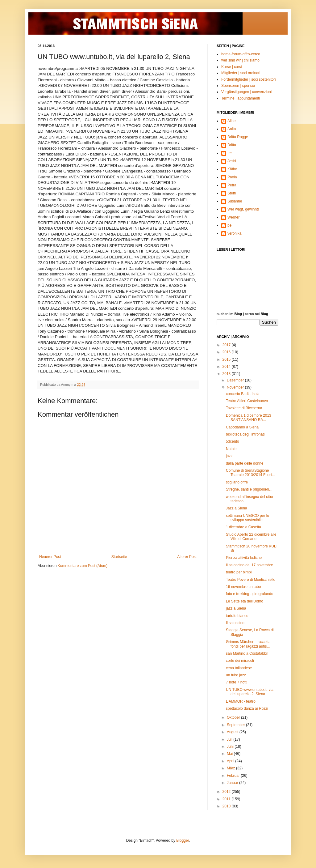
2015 (227, 360)
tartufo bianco (237, 616)
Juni (231, 747)
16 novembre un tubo (243, 587)
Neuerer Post (50, 557)
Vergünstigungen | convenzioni (246, 92)
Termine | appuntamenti (241, 98)
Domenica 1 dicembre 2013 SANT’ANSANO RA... (249, 418)
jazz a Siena (236, 608)
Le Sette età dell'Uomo (245, 601)
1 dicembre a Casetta (243, 527)
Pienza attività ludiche (244, 558)
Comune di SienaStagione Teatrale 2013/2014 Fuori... (250, 473)
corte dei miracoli (240, 661)
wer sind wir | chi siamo (240, 60)
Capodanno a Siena (242, 427)
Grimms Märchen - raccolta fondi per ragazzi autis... (248, 644)
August (233, 732)
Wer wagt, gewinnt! (243, 209)
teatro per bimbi (239, 572)
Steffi (232, 193)
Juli (230, 739)
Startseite (119, 557)
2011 (227, 799)
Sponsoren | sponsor (238, 86)
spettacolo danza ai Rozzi (247, 708)
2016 (227, 352)
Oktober (234, 717)
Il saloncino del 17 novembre (249, 565)
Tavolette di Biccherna (244, 408)
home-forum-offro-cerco (241, 54)
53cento (233, 441)
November (236, 387)
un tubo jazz (236, 675)
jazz (229, 456)
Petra (232, 185)
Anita (232, 129)
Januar (233, 783)
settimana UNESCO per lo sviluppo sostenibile (247, 518)
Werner (233, 217)
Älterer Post (187, 557)
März (231, 768)
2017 (227, 345)
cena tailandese (239, 668)
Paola (232, 177)
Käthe (232, 169)
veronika (234, 233)
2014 (227, 367)
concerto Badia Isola (243, 394)
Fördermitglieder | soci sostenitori (249, 79)
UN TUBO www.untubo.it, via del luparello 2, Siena (250, 692)
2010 (227, 806)
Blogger (183, 840)
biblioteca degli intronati (245, 434)
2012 (227, 792)
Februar (234, 776)
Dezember (236, 380)
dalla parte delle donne (245, 463)
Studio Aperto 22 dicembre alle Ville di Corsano (251, 537)
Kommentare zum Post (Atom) (83, 566)
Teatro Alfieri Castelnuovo (247, 401)
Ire (230, 153)
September (236, 725)
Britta (232, 145)
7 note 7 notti (237, 682)
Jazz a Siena (237, 508)
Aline (232, 121)
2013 (227, 374)
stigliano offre (237, 482)
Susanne (235, 201)
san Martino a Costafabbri (247, 653)
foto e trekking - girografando (249, 594)
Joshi (232, 161)
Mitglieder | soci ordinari (241, 73)
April (231, 761)
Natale (231, 449)
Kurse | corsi (231, 67)
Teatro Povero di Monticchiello (251, 580)
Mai (230, 754)
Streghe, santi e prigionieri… (249, 489)
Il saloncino (235, 623)
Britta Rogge (238, 137)
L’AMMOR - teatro (241, 701)
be (229, 225)
